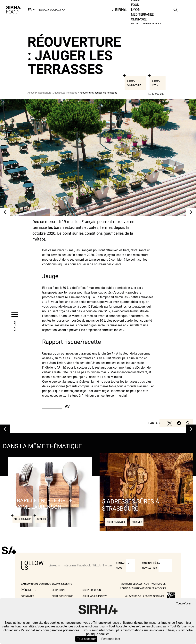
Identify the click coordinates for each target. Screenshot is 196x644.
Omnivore (139, 19)
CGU (147, 584)
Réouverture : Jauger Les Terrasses (58, 93)
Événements (29, 590)
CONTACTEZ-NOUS (123, 565)
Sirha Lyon (156, 83)
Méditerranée (142, 15)
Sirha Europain (92, 590)
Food (135, 5)
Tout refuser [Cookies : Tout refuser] (184, 604)
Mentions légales (132, 584)
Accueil (32, 93)
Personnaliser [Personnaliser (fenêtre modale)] (111, 639)
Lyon (136, 10)
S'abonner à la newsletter (151, 565)
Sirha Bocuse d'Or (62, 596)
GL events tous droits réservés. (145, 596)
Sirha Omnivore (134, 83)
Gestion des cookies (154, 588)
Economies (27, 596)
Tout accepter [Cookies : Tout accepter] (86, 639)
